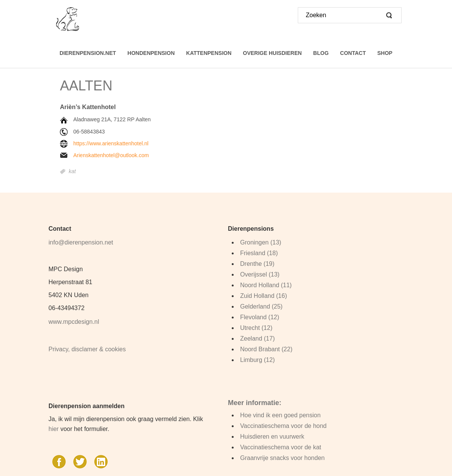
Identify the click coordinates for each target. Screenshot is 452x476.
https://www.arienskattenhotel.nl (111, 143)
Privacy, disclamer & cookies (87, 349)
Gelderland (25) (261, 306)
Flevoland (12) (260, 317)
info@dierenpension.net (81, 242)
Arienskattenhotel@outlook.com (111, 155)
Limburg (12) (257, 360)
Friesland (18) (259, 253)
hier (54, 429)
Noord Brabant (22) (266, 349)
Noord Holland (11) (266, 285)
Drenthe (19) (257, 264)
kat (72, 172)
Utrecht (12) (256, 328)
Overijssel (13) (260, 274)
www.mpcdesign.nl (74, 322)
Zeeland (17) (257, 339)
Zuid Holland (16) (264, 296)
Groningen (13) (261, 242)
